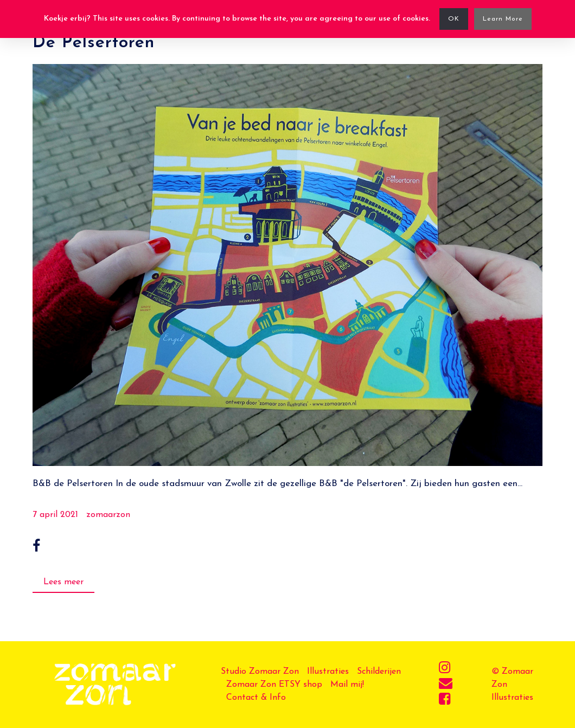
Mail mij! (347, 685)
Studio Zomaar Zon (260, 672)
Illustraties (328, 672)
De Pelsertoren (94, 43)
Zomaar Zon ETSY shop (274, 685)
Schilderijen (379, 672)
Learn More (503, 19)
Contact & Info (256, 698)
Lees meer (63, 582)
